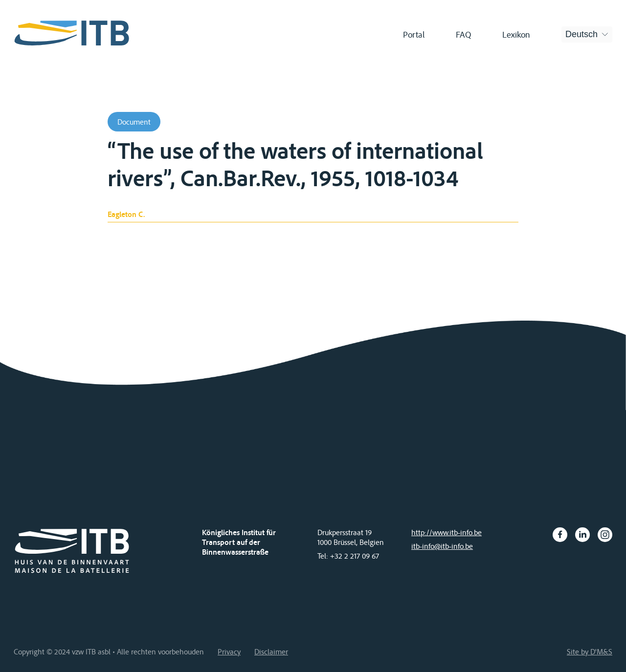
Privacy (229, 651)
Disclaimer (271, 651)
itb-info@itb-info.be (442, 546)
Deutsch (581, 34)
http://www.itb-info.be (447, 532)
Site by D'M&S (590, 651)
